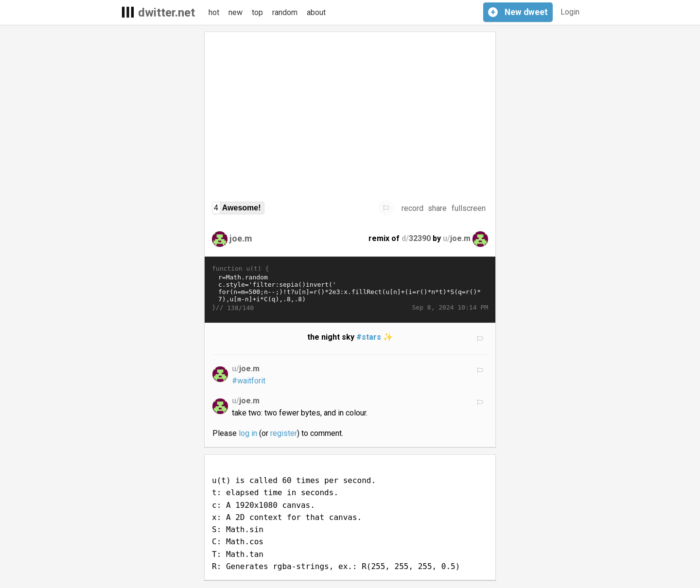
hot (214, 12)
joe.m (241, 238)
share (437, 208)
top (257, 12)
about (316, 12)
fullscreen (469, 208)
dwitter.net (166, 13)
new (236, 12)
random (285, 12)
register (284, 433)
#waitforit (249, 381)
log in (248, 433)
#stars (369, 337)
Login (570, 12)
